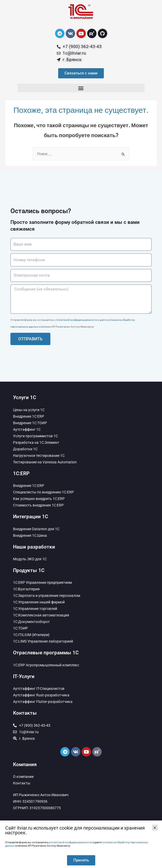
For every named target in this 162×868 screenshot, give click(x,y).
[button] (81, 88)
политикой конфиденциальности (77, 320)
